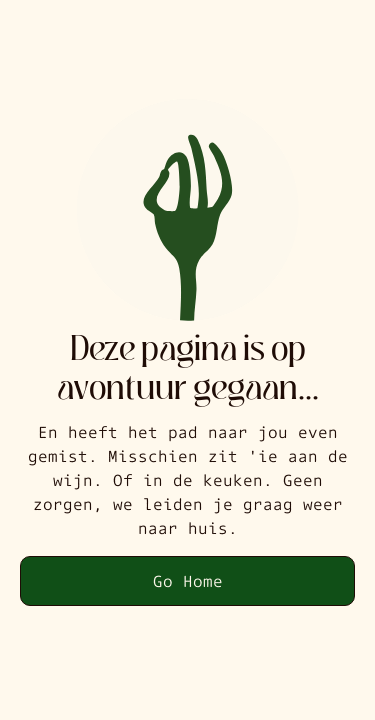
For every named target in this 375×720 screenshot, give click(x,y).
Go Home (188, 580)
